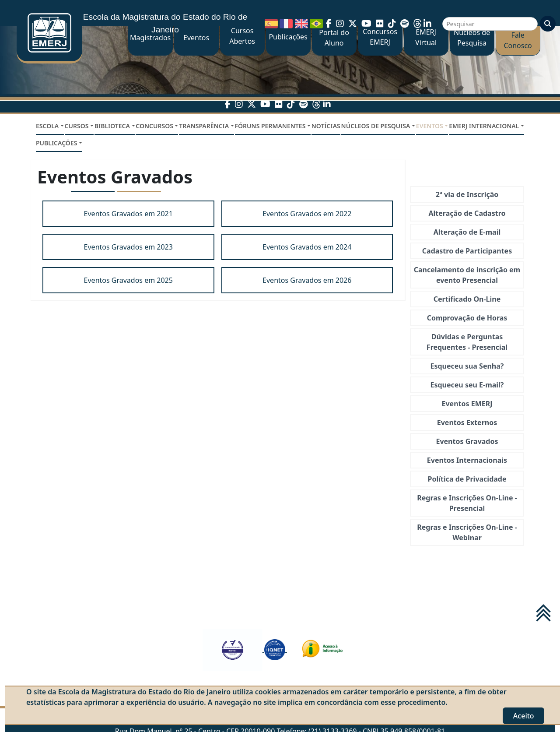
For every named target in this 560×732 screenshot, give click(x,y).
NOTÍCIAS (326, 126)
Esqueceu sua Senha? (467, 366)
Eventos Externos (467, 422)
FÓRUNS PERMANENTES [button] (270, 126)
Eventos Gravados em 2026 (307, 280)
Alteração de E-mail (467, 232)
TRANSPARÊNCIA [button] (204, 126)
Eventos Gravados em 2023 (128, 247)
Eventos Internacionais (467, 460)
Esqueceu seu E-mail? (467, 385)
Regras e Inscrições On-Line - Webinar (467, 532)
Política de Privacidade (467, 479)
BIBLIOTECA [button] (112, 126)
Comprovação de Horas (467, 318)
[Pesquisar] (490, 24)
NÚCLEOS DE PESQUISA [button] (376, 126)
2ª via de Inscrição (467, 194)
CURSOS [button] (77, 126)
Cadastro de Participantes (467, 251)
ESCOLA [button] (47, 126)
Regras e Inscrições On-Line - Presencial (467, 503)
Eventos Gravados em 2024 (307, 247)
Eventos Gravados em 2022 (307, 214)
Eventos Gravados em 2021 (128, 214)
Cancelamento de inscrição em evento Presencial (467, 275)
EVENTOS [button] (430, 126)
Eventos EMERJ (467, 404)
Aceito (524, 716)
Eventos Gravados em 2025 (128, 280)
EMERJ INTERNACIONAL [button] (484, 126)
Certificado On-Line (467, 299)
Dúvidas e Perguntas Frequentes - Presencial (467, 342)
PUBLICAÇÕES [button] (56, 143)
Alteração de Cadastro (467, 213)
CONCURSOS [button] (154, 126)
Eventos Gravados (467, 441)
